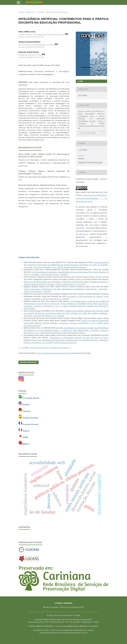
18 (51, 348)
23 (62, 348)
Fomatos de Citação (88, 133)
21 (58, 348)
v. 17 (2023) (40, 12)
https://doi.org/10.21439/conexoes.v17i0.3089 (41, 65)
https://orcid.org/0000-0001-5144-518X (31, 57)
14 (43, 348)
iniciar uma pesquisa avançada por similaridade (56, 353)
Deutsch (27, 411)
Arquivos (30, 12)
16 (47, 348)
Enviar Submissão (28, 362)
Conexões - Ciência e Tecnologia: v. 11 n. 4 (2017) (66, 284)
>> (70, 348)
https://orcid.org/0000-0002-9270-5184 (31, 37)
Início (21, 12)
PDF (81, 81)
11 (37, 348)
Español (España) (31, 418)
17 (49, 348)
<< (19, 348)
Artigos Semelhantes (29, 257)
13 (41, 348)
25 (67, 348)
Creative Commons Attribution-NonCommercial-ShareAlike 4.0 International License (91, 198)
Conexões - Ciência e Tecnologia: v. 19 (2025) (49, 274)
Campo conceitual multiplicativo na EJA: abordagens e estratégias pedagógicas (61, 289)
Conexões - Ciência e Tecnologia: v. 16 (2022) (51, 299)
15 (45, 348)
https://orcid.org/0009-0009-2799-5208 (31, 47)
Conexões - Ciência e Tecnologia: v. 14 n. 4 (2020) (44, 316)
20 (56, 348)
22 (60, 348)
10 (35, 348)
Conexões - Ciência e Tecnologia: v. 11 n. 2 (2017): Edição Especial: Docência (55, 267)
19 (53, 348)
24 (65, 348)
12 (39, 348)
